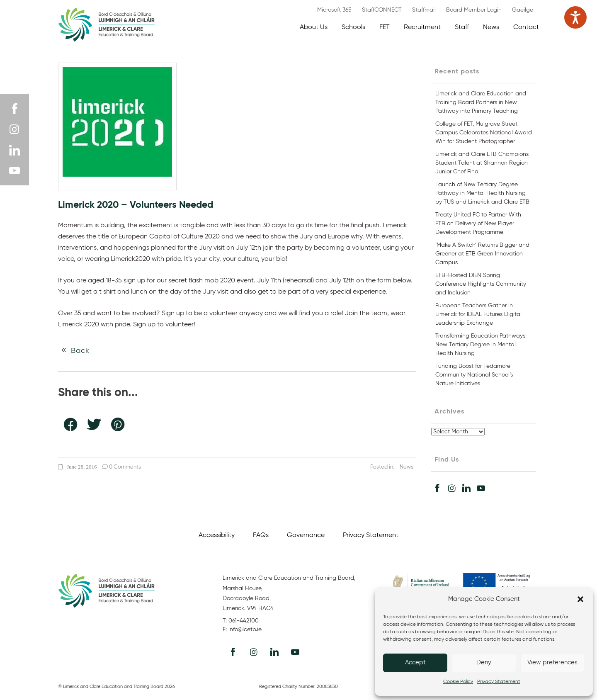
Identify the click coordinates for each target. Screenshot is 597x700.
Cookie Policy (458, 682)
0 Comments (122, 467)
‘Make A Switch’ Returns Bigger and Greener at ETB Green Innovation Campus (482, 254)
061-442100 (244, 621)
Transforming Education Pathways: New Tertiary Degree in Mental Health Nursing (481, 345)
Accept (415, 662)
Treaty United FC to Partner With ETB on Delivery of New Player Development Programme (478, 224)
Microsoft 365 (334, 10)
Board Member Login (474, 10)
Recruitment (422, 27)
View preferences (552, 662)
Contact (526, 27)
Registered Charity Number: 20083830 (298, 687)
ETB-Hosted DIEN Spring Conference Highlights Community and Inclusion (481, 284)
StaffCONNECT (382, 10)
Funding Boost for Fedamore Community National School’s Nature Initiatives (474, 375)
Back (74, 351)
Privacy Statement (499, 682)
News (491, 27)
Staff (462, 27)
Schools (353, 27)
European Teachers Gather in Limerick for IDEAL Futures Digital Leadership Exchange (478, 314)
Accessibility (217, 535)
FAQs (261, 535)
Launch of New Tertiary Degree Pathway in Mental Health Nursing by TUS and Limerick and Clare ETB (482, 193)
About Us (314, 27)
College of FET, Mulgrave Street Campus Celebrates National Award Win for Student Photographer (484, 133)
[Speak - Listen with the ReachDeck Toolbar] (575, 17)
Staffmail (424, 10)
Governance (306, 535)
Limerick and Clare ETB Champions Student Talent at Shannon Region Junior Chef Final (482, 163)
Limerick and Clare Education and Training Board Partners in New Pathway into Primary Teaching (481, 102)
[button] (580, 599)
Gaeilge (523, 10)
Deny (484, 662)
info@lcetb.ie (245, 630)
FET (385, 27)
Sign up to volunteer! (164, 325)
